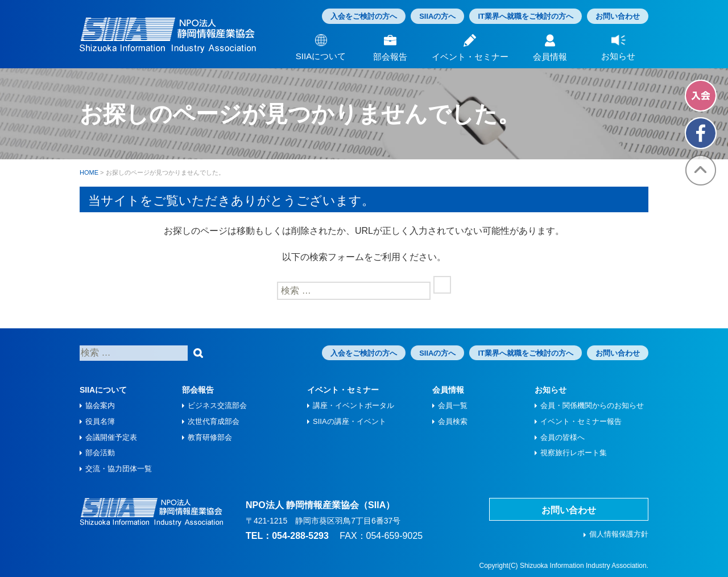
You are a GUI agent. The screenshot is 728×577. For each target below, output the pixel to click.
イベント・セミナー (343, 390)
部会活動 (100, 453)
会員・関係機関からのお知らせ (592, 405)
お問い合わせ (618, 16)
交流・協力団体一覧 (119, 469)
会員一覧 (453, 405)
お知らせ (551, 390)
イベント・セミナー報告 (581, 421)
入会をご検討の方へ (364, 16)
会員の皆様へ (562, 437)
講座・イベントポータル (353, 405)
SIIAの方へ (437, 16)
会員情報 (448, 390)
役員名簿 (100, 421)
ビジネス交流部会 (217, 405)
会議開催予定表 (111, 437)
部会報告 (198, 390)
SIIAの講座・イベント (349, 421)
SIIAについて (103, 390)
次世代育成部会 (214, 421)
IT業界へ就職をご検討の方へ (526, 16)
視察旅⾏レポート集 (574, 453)
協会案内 (100, 405)
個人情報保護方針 (619, 534)
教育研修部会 (210, 437)
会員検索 (453, 421)
